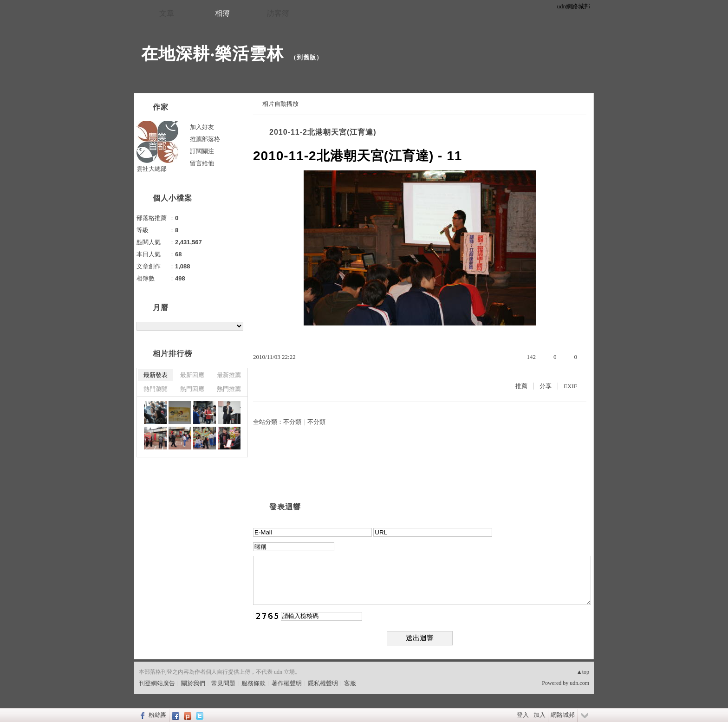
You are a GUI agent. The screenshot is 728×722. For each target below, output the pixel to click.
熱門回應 (192, 389)
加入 (539, 715)
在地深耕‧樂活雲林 (212, 54)
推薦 (521, 386)
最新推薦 (229, 375)
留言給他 (202, 163)
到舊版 (306, 57)
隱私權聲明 (323, 683)
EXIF (570, 386)
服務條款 (253, 683)
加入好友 (202, 127)
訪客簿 (278, 13)
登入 (523, 715)
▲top (583, 672)
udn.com (579, 683)
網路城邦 (563, 715)
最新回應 (192, 375)
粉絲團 (158, 715)
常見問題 (223, 683)
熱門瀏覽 (156, 389)
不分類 (292, 422)
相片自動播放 (280, 104)
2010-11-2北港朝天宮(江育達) (323, 132)
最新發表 (156, 375)
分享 (546, 386)
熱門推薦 (229, 389)
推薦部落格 (205, 139)
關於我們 (193, 683)
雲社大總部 (152, 169)
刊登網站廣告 (157, 683)
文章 (167, 13)
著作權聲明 (287, 683)
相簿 (222, 13)
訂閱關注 (202, 151)
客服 (350, 683)
